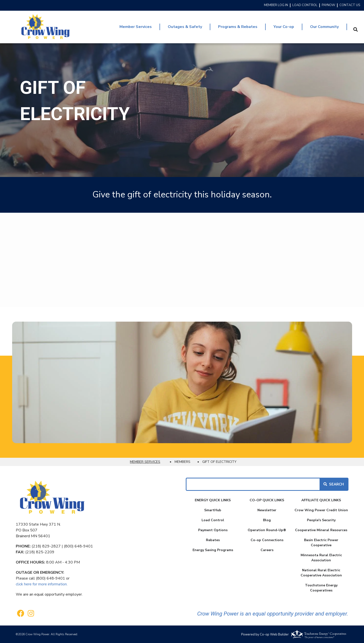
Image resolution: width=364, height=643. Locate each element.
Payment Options (213, 530)
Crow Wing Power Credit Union (321, 510)
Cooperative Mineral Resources (321, 530)
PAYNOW (328, 5)
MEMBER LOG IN (276, 5)
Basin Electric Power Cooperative (321, 543)
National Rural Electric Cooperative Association (321, 573)
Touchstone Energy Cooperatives (321, 588)
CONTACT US (350, 5)
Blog (267, 520)
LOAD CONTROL (305, 5)
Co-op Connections (267, 540)
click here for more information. (42, 584)
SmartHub (213, 510)
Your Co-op (284, 27)
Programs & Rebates (238, 27)
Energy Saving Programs (213, 550)
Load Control (213, 520)
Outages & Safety (185, 27)
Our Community (324, 27)
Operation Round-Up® (267, 530)
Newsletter (267, 510)
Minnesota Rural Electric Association (321, 558)
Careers (267, 550)
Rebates (213, 540)
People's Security (321, 520)
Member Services (136, 27)
